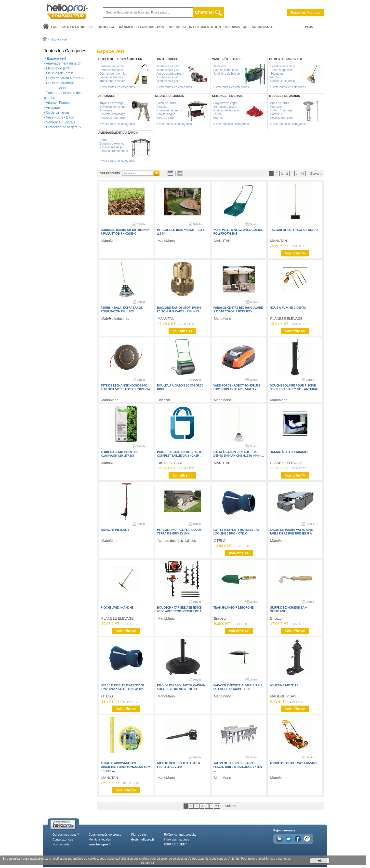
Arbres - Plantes (58, 103)
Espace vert (59, 40)
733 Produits (109, 173)
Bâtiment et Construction (142, 27)
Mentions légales (100, 840)
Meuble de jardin (59, 68)
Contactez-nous (63, 840)
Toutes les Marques (305, 13)
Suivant (316, 174)
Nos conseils (61, 844)
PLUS (309, 27)
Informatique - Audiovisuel (249, 27)
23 (302, 174)
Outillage (106, 27)
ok (320, 861)
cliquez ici (147, 863)
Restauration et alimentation (195, 27)
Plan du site (139, 835)
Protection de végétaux (64, 127)
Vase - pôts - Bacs (60, 117)
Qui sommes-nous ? (66, 835)
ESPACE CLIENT (175, 844)
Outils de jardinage (60, 83)
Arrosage (53, 107)
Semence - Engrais (61, 122)
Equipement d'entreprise (72, 27)
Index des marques (176, 840)
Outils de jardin (58, 112)
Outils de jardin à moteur (65, 78)
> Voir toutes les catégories (117, 87)
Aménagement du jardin (64, 63)
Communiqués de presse (105, 835)
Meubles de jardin (60, 73)
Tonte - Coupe (57, 88)
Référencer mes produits (180, 835)
